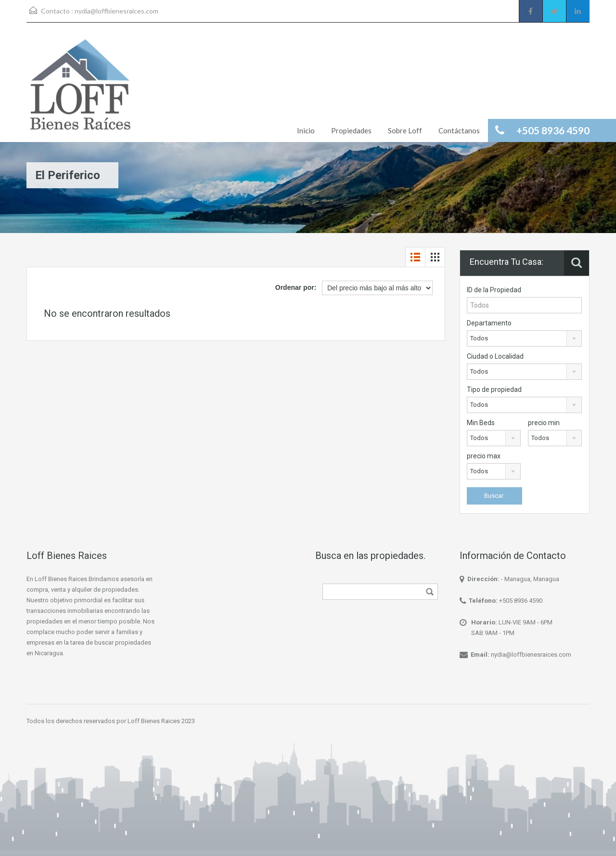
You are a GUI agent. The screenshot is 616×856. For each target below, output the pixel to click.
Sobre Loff (405, 130)
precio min (544, 423)
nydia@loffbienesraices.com (116, 11)
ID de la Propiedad (494, 290)
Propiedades (351, 130)
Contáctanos (459, 130)
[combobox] (524, 338)
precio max (484, 456)
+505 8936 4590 (521, 601)
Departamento (489, 323)
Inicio (306, 130)
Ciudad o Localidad (495, 356)
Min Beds (481, 423)
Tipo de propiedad (494, 389)
